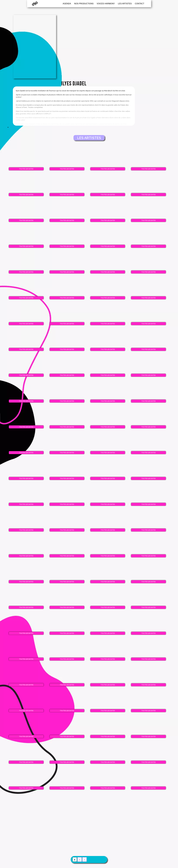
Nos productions (84, 5)
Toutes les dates (23, 137)
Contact (140, 5)
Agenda (67, 5)
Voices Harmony (106, 5)
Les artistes (125, 5)
